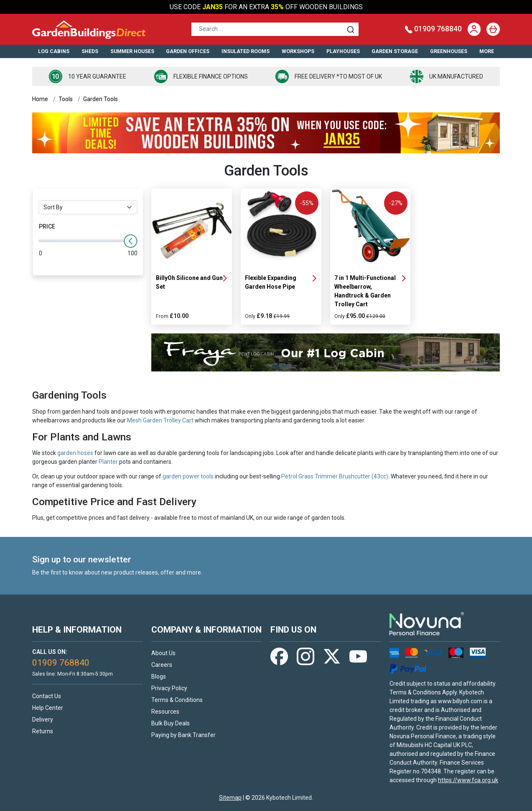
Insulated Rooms (246, 51)
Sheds (90, 51)
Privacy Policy (169, 688)
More (487, 51)
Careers (162, 665)
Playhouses (343, 51)
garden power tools (188, 476)
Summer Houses (132, 51)
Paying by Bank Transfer (183, 735)
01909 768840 (433, 29)
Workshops (298, 51)
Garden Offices (188, 51)
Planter (108, 462)
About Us (163, 653)
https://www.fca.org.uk (468, 780)
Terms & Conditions (177, 700)
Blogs (159, 676)
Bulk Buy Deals (171, 723)
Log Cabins (54, 51)
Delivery (43, 719)
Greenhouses (449, 51)
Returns (43, 731)
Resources (165, 712)
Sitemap (230, 798)
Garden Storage (395, 51)
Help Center (48, 708)
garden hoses (75, 453)
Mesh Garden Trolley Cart (160, 420)
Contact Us (47, 696)
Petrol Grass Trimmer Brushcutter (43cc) (335, 476)
